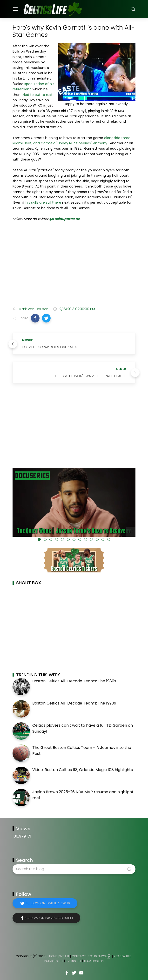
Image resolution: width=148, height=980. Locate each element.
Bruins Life (74, 961)
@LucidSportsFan (65, 219)
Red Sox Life (122, 956)
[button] (35, 318)
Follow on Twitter (48, 903)
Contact (79, 956)
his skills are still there (43, 202)
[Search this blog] (74, 869)
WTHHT (64, 956)
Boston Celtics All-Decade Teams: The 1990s (74, 703)
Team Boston (94, 961)
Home (53, 956)
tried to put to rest (37, 95)
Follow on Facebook (49, 918)
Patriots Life (54, 961)
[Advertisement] (74, 265)
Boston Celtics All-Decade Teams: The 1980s (74, 681)
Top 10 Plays (97, 956)
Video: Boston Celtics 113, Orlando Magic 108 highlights (83, 770)
